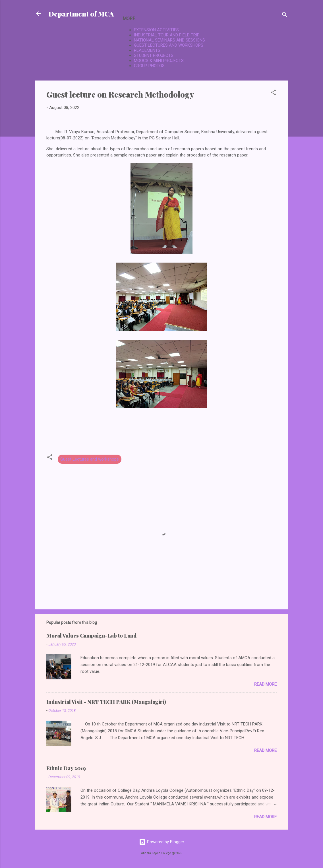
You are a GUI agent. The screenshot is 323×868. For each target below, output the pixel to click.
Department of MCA (81, 14)
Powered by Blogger (162, 842)
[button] (273, 93)
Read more (265, 684)
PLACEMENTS (147, 50)
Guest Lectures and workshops (90, 459)
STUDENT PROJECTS (154, 55)
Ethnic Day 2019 (66, 768)
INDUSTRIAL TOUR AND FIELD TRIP (167, 35)
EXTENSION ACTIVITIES (156, 30)
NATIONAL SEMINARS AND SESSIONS (169, 40)
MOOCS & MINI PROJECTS (159, 61)
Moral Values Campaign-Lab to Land (91, 636)
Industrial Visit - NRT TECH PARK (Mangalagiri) (106, 702)
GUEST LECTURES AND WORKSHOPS (169, 45)
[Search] (285, 16)
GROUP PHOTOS (149, 66)
